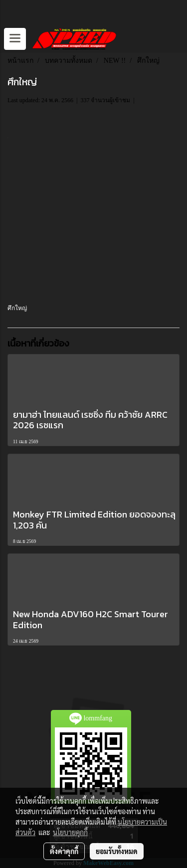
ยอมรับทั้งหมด (117, 851)
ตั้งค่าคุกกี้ (64, 851)
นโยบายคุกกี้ (70, 832)
